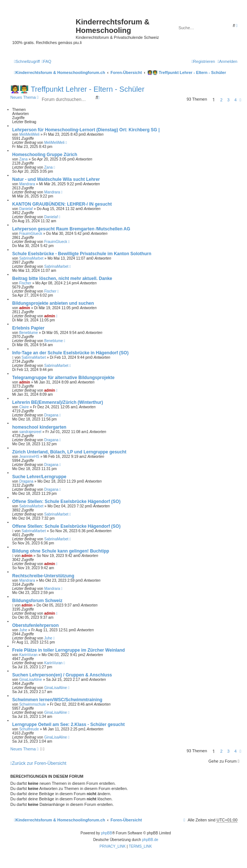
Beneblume (29, 333)
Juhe (23, 630)
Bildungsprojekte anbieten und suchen (53, 303)
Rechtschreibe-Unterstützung (43, 576)
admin (25, 308)
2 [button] (221, 100)
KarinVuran (28, 655)
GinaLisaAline (31, 680)
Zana (23, 159)
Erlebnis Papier (28, 328)
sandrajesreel (30, 432)
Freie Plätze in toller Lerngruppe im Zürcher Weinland (68, 650)
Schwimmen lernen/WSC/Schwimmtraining (57, 700)
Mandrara (27, 184)
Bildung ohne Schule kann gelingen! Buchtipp (61, 551)
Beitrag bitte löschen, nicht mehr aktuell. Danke (62, 278)
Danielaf (26, 209)
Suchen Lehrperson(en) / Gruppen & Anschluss (62, 675)
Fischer (25, 283)
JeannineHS (29, 457)
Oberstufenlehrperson (35, 625)
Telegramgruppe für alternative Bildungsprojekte (63, 378)
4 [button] (236, 100)
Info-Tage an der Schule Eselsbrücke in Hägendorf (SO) (70, 353)
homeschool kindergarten (39, 427)
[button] (240, 100)
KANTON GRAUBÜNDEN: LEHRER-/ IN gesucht (62, 204)
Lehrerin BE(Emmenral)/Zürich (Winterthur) (58, 402)
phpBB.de (150, 840)
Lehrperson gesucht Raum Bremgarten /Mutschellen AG (71, 229)
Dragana (51, 415)
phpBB (107, 833)
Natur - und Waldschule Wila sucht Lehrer (56, 179)
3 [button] (229, 100)
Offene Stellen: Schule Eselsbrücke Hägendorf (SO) (66, 501)
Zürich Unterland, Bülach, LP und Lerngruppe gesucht (69, 452)
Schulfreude (29, 729)
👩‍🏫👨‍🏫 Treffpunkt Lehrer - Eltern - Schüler (77, 89)
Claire (24, 407)
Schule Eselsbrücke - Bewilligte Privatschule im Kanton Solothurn (82, 254)
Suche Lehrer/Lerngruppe (39, 477)
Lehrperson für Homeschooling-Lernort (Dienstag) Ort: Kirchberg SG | (86, 130)
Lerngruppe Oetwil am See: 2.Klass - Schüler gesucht (68, 725)
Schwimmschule (32, 704)
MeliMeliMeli (29, 134)
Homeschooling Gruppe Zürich (45, 155)
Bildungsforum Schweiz (37, 601)
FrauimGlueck (31, 234)
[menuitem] (47, 61)
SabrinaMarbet (31, 258)
